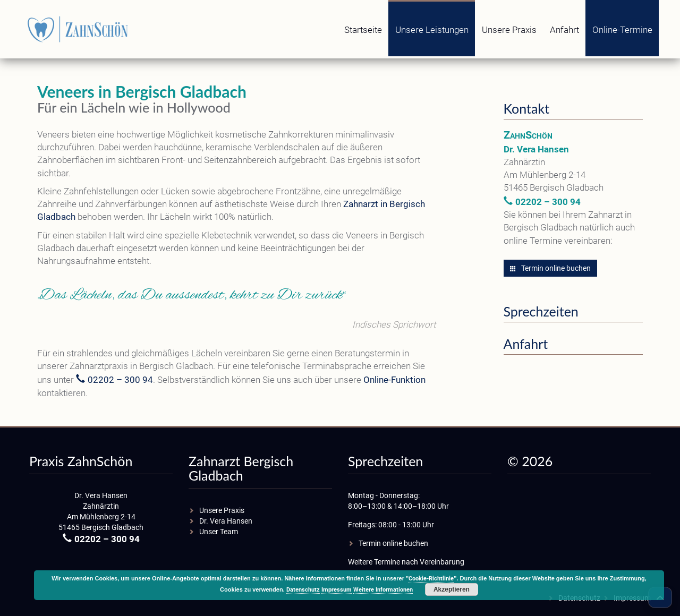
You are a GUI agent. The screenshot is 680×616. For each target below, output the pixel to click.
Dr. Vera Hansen (226, 521)
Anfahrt (564, 30)
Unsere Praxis (509, 30)
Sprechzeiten (541, 311)
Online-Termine (622, 30)
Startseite (363, 30)
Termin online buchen (550, 268)
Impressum (337, 590)
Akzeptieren (452, 589)
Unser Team (219, 532)
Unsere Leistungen (432, 30)
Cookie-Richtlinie (431, 579)
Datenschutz (303, 590)
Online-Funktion (394, 380)
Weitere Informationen (383, 590)
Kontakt (527, 108)
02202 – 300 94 (120, 380)
